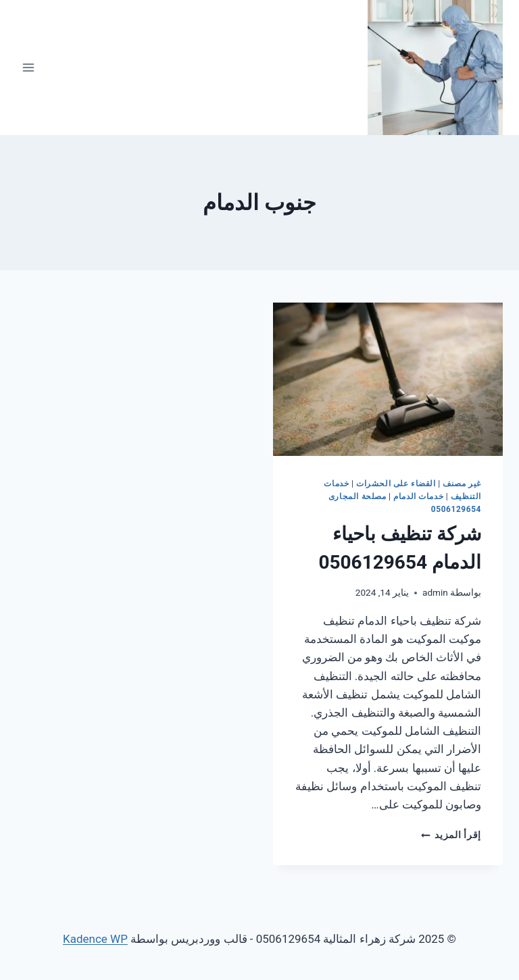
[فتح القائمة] (29, 67)
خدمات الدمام (418, 496)
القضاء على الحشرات (396, 484)
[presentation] (388, 379)
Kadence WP (95, 939)
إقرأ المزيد (451, 835)
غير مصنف (462, 484)
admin (435, 592)
